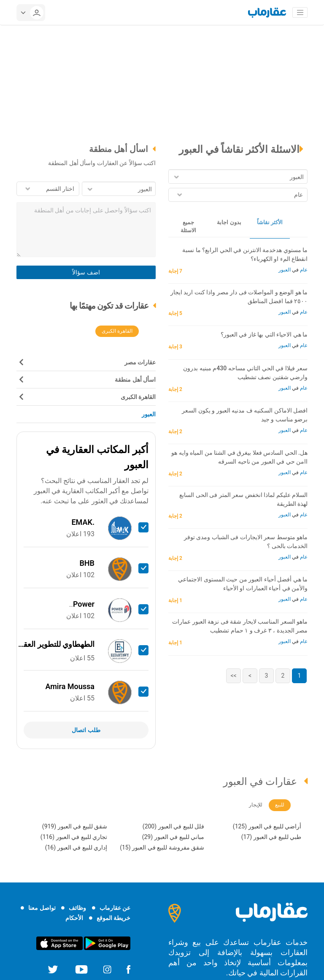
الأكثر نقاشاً (270, 222)
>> (233, 676)
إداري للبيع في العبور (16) (76, 847)
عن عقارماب (115, 908)
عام (303, 270)
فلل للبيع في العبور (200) (173, 826)
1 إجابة (176, 600)
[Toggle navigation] (300, 13)
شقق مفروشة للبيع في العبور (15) (162, 847)
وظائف (77, 908)
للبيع (280, 805)
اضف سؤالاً (86, 272)
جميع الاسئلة (188, 226)
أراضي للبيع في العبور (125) (267, 826)
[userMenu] (31, 13)
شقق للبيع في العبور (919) (75, 826)
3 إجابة (176, 347)
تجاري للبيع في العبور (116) (74, 837)
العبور (285, 270)
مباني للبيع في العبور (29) (173, 837)
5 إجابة (176, 313)
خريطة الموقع (113, 918)
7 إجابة (176, 271)
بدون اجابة (229, 222)
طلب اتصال (86, 730)
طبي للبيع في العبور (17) (271, 837)
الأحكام (74, 918)
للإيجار (256, 805)
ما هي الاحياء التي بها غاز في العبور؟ (264, 334)
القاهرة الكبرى (117, 331)
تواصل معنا (42, 908)
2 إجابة (176, 389)
